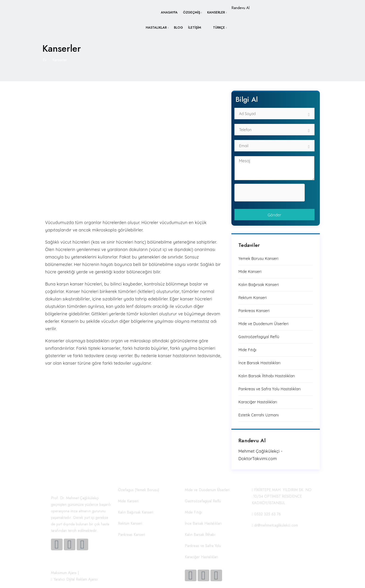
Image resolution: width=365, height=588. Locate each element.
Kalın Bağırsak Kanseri (259, 285)
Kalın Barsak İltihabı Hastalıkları (267, 376)
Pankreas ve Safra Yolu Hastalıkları (270, 389)
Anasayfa (169, 13)
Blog (178, 28)
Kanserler (216, 13)
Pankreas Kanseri (254, 311)
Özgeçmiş (191, 13)
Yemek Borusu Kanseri (258, 258)
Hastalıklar (155, 28)
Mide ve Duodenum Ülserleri (264, 324)
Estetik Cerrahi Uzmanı (259, 415)
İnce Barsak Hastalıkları (259, 363)
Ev (45, 60)
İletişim (194, 28)
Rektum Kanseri (253, 298)
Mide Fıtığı (247, 350)
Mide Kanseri (250, 272)
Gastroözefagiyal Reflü (259, 337)
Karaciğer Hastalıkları (258, 402)
